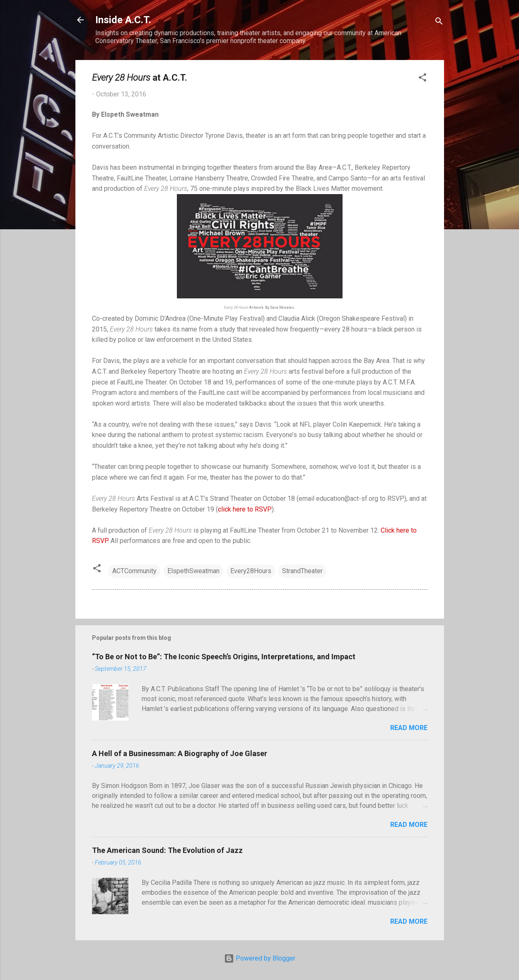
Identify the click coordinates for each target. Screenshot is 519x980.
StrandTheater (302, 571)
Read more (409, 728)
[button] (422, 79)
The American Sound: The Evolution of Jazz (167, 850)
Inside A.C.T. (123, 20)
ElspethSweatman (193, 571)
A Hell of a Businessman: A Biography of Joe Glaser (180, 753)
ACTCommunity (134, 571)
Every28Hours (251, 571)
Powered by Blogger (260, 958)
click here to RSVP (245, 509)
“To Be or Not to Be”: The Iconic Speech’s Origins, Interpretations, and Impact (224, 657)
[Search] (439, 23)
